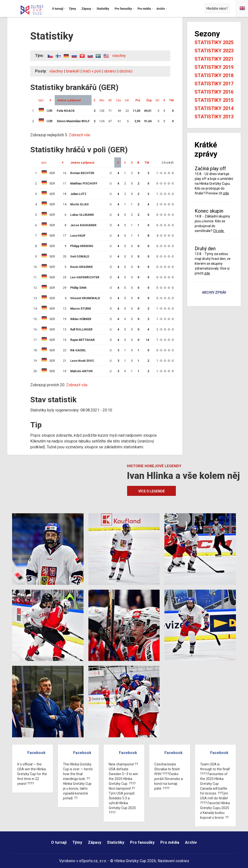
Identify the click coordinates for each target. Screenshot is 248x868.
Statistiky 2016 (214, 92)
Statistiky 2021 (214, 59)
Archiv (191, 842)
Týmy (77, 842)
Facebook (36, 753)
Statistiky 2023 (214, 51)
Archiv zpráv (214, 293)
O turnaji (59, 842)
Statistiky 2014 (214, 108)
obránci (110, 71)
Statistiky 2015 (214, 100)
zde (226, 193)
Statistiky (116, 842)
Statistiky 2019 (214, 67)
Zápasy (95, 842)
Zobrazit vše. (80, 135)
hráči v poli (92, 71)
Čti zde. (219, 231)
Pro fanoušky (142, 842)
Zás (118, 100)
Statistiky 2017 (214, 84)
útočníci (126, 71)
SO (157, 100)
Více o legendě (151, 491)
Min (102, 100)
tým (41, 100)
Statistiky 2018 (214, 75)
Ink (127, 100)
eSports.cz (88, 861)
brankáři (73, 71)
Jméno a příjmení (69, 100)
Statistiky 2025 (214, 42)
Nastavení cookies (173, 861)
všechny (119, 56)
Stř (110, 100)
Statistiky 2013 (214, 117)
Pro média (170, 842)
